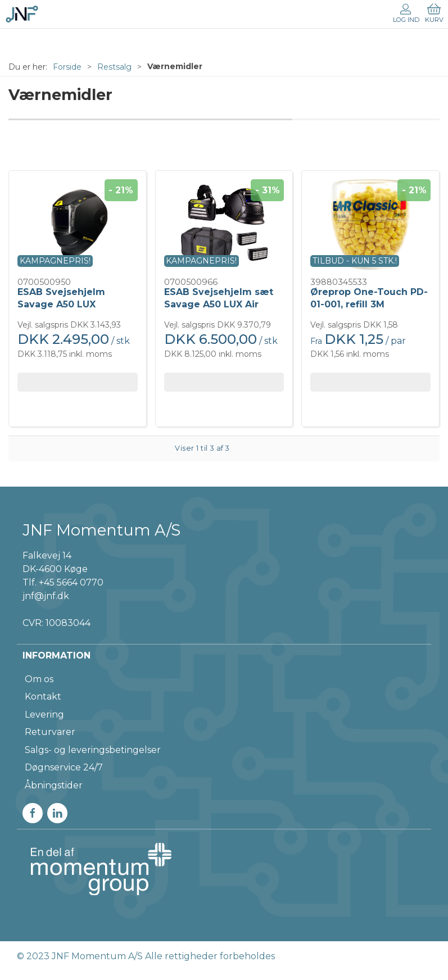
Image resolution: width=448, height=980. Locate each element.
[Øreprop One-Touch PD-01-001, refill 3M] (370, 224)
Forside (67, 67)
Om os (39, 679)
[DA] (22, 14)
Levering (44, 714)
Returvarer (50, 732)
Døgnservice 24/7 (64, 767)
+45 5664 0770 (71, 582)
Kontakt (43, 697)
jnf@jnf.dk (46, 596)
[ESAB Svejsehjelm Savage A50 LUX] (78, 224)
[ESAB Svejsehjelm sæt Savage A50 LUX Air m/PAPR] (224, 224)
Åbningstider (54, 785)
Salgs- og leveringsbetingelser (93, 750)
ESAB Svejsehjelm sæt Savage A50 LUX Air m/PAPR (219, 305)
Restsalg (114, 67)
